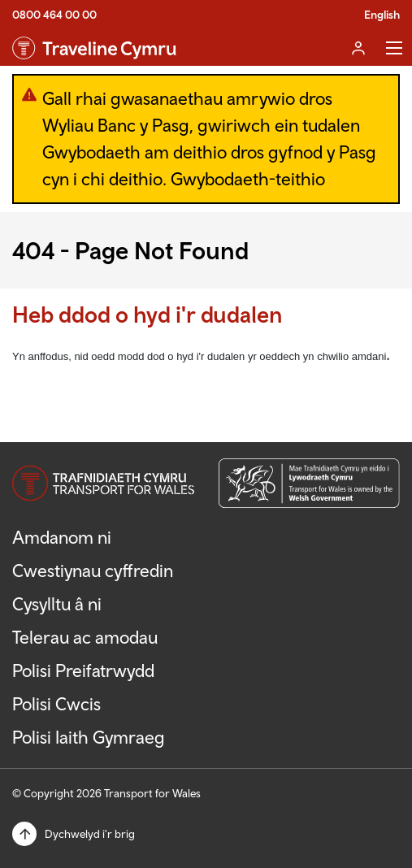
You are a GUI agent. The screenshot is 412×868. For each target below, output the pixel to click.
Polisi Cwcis (56, 704)
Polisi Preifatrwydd (83, 671)
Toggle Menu (394, 48)
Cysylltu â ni (57, 604)
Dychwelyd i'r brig (90, 834)
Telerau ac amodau (85, 637)
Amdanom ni (62, 537)
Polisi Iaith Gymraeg (89, 737)
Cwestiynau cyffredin (93, 571)
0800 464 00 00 (54, 15)
